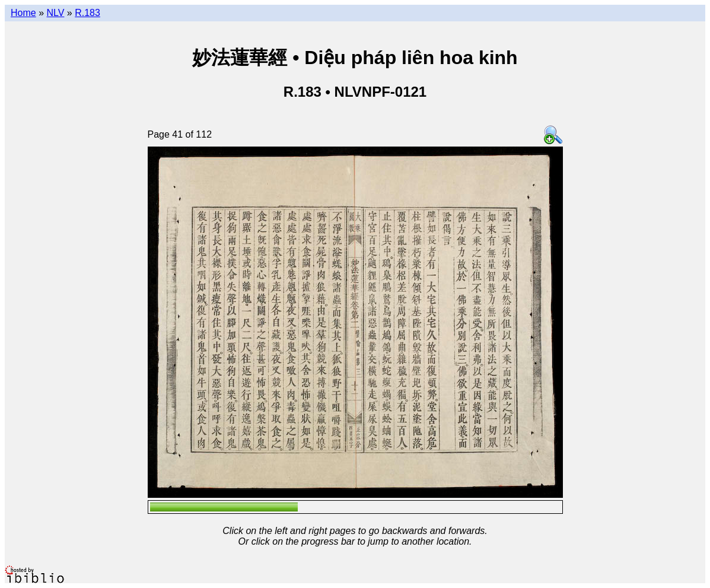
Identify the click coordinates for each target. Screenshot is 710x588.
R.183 (87, 13)
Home (23, 13)
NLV (55, 13)
